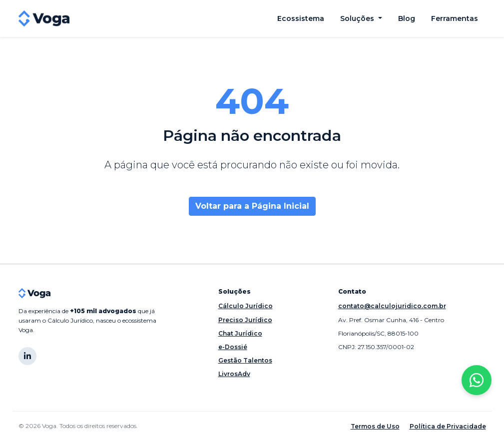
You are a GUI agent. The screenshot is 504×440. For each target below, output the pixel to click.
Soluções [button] (358, 18)
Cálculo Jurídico (246, 306)
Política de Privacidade (448, 426)
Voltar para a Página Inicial (252, 206)
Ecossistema (301, 18)
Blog (407, 18)
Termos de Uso (375, 426)
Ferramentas (455, 18)
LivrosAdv (234, 374)
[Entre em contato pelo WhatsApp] (477, 380)
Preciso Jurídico (245, 320)
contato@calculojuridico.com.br (392, 306)
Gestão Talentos (245, 360)
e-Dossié (233, 347)
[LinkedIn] (27, 356)
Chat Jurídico (240, 333)
